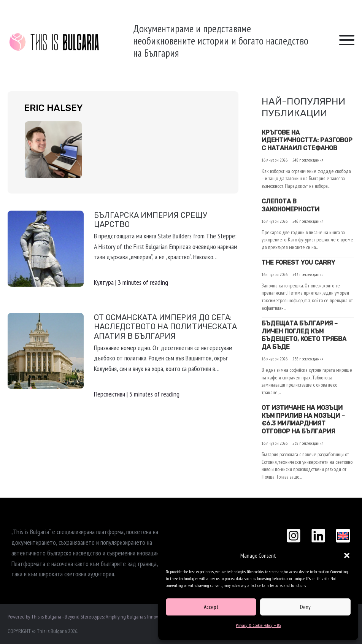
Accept (211, 607)
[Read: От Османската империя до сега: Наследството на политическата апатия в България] (46, 350)
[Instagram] (294, 536)
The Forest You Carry (298, 263)
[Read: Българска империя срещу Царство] (46, 248)
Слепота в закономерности (291, 205)
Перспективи (110, 394)
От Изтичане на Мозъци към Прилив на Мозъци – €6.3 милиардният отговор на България (303, 420)
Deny (305, 607)
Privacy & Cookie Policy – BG (258, 625)
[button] (347, 555)
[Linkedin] (318, 536)
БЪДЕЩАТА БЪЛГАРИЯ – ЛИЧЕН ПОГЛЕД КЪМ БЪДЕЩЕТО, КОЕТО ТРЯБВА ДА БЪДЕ (304, 335)
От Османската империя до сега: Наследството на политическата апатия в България (165, 327)
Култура (104, 282)
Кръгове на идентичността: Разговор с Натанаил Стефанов (307, 140)
